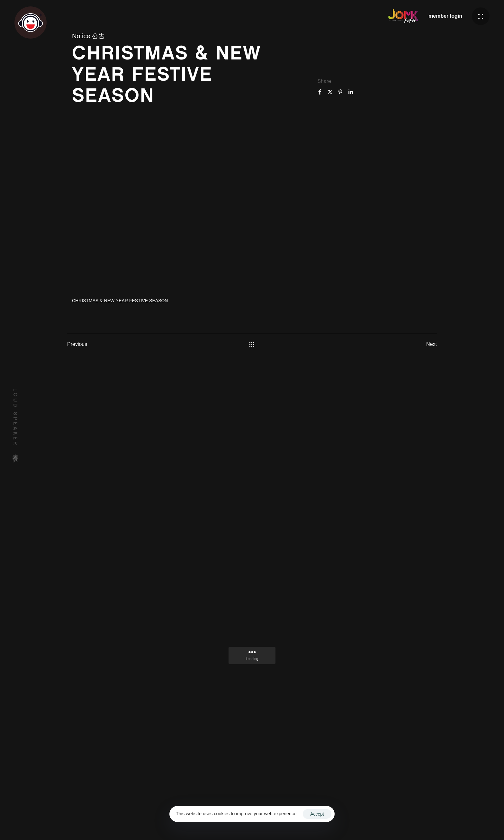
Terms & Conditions (347, 822)
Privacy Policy (389, 822)
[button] (481, 16)
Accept (317, 814)
